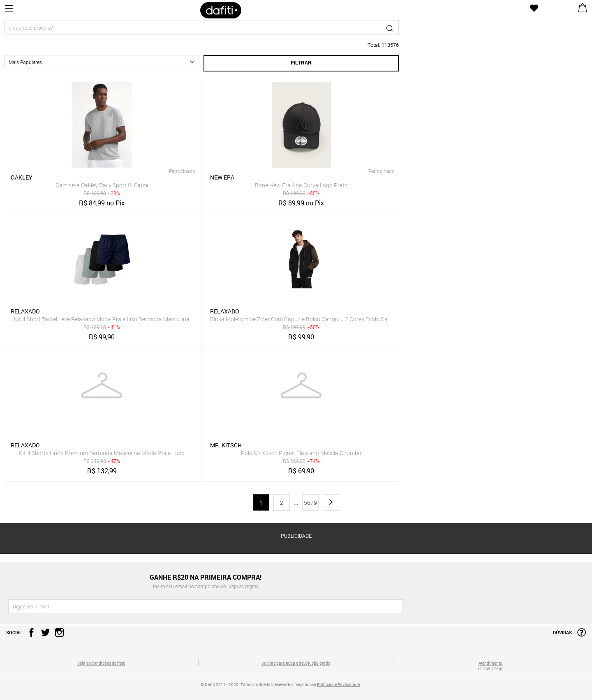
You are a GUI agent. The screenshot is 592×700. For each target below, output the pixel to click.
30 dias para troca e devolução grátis (296, 663)
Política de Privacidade (338, 684)
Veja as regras (244, 586)
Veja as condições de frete (101, 663)
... (296, 503)
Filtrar (301, 63)
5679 (310, 503)
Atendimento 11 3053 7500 (490, 666)
